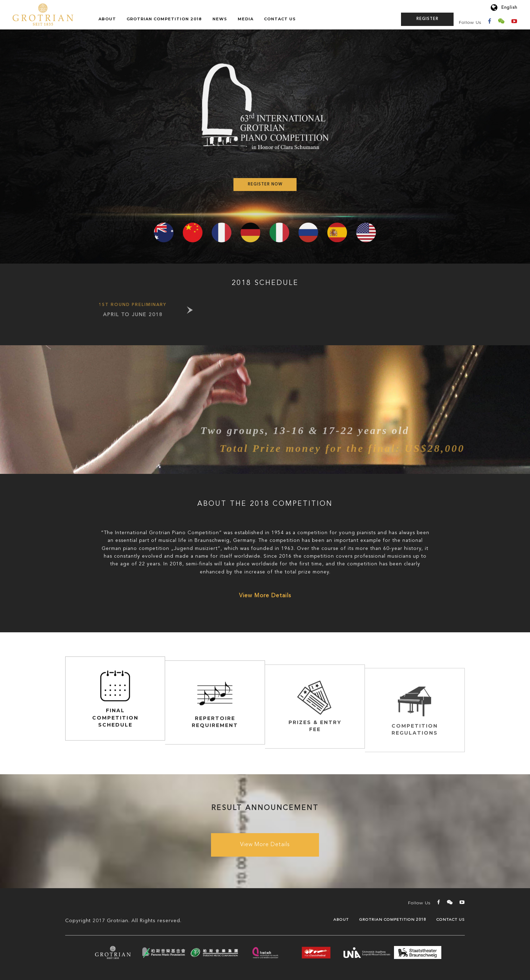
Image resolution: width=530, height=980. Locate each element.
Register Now (265, 185)
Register (427, 19)
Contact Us (280, 19)
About (107, 19)
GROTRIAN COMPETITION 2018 (164, 19)
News (220, 19)
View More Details (265, 596)
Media (246, 19)
